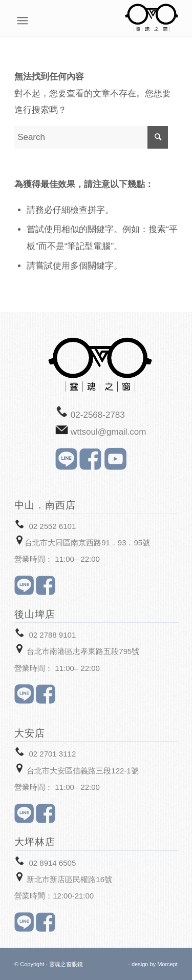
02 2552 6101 (52, 526)
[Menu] (172, 21)
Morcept (167, 964)
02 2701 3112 (52, 754)
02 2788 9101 (52, 635)
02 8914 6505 (52, 863)
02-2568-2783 (98, 415)
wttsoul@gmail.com (109, 432)
